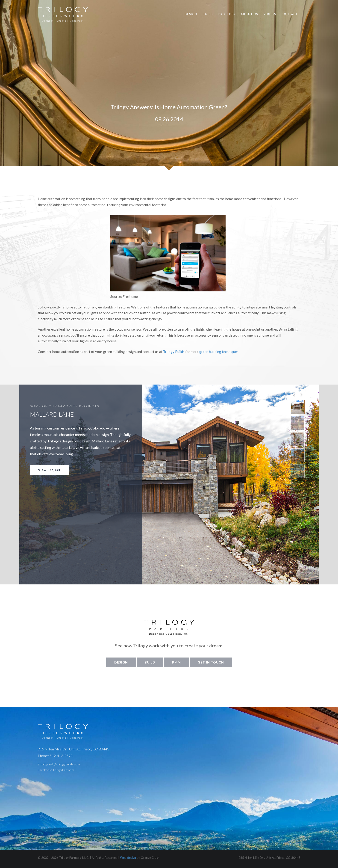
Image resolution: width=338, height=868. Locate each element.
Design (191, 14)
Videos (270, 14)
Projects (227, 14)
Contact (290, 14)
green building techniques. (219, 356)
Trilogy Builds (174, 356)
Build (208, 14)
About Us (249, 14)
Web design (128, 858)
